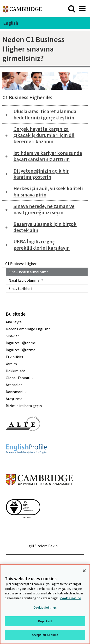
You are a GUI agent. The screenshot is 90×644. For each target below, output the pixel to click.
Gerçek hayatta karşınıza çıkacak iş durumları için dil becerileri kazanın (44, 135)
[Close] (84, 571)
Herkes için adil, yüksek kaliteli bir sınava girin (48, 192)
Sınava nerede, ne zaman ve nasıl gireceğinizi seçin (44, 209)
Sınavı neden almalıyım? (28, 272)
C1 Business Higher (21, 264)
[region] (45, 604)
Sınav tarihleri (20, 288)
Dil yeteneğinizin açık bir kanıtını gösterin (41, 174)
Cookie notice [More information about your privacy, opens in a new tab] (71, 598)
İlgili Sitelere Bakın (42, 546)
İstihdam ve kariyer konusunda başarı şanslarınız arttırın (48, 156)
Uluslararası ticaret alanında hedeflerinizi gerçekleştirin (45, 114)
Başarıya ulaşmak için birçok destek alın (45, 227)
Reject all (45, 621)
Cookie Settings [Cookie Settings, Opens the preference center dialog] (45, 608)
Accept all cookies (45, 635)
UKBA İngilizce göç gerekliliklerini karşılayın (42, 245)
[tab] (45, 114)
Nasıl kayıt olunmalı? (26, 280)
